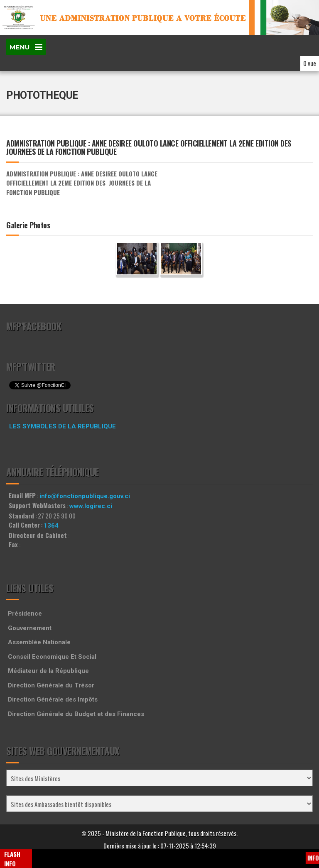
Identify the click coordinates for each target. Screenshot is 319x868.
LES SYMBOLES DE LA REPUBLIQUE (63, 426)
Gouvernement (30, 628)
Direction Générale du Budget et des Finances (76, 714)
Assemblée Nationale (39, 642)
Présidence (25, 614)
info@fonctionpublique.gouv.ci (85, 496)
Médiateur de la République (48, 671)
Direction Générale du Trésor (51, 685)
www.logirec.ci (91, 506)
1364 (51, 526)
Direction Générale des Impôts (53, 699)
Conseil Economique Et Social (52, 657)
